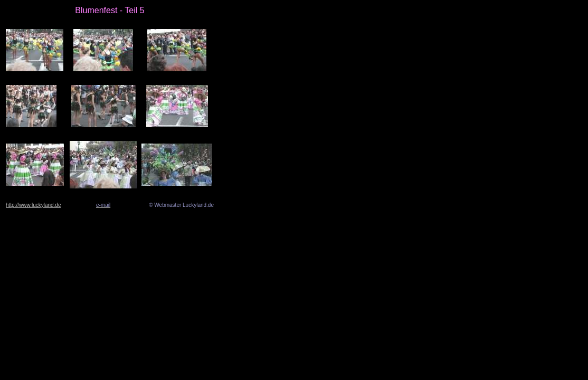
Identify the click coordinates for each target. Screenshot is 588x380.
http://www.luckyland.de (34, 205)
